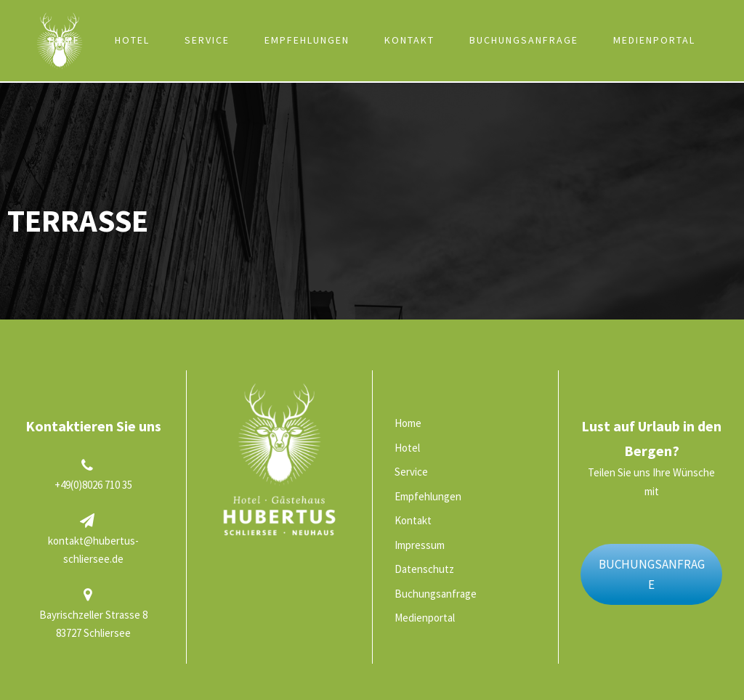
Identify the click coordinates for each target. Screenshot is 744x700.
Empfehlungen (307, 40)
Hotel (132, 40)
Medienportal (654, 40)
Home (64, 40)
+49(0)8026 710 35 (93, 485)
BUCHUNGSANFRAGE (652, 575)
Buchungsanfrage (524, 40)
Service (207, 40)
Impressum (420, 545)
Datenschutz (424, 569)
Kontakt (409, 40)
